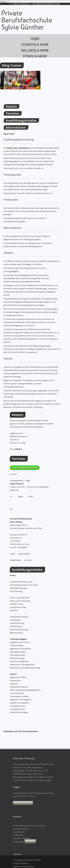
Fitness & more (35, 56)
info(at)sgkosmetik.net (46, 4)
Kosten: (12, 106)
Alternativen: (16, 127)
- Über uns (17, 854)
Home (35, 38)
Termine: (13, 113)
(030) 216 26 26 (23, 544)
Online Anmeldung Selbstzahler (25, 468)
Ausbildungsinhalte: (21, 120)
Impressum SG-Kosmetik (23, 866)
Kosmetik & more (35, 44)
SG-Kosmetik (36, 860)
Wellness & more (35, 50)
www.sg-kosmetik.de (18, 535)
